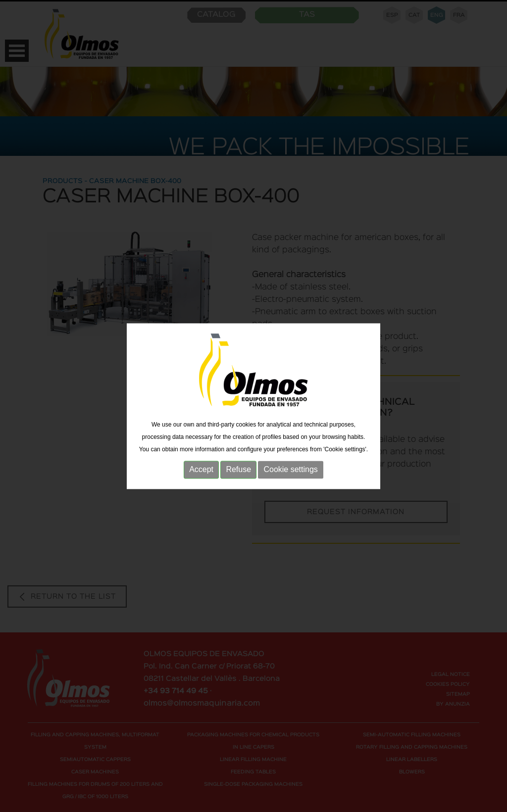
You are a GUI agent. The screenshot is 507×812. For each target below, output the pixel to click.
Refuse (238, 474)
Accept (201, 474)
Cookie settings (290, 474)
